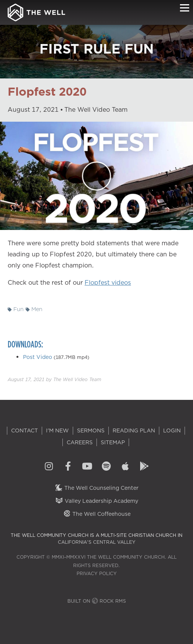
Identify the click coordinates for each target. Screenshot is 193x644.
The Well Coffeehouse (97, 514)
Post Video (38, 357)
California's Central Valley (97, 542)
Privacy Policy (97, 573)
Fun (16, 309)
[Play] (96, 176)
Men (34, 309)
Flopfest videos (108, 282)
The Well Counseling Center (97, 488)
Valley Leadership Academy (97, 501)
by (54, 379)
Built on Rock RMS (97, 601)
